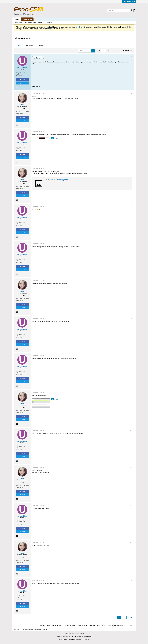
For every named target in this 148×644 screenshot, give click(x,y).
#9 (132, 355)
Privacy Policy (119, 626)
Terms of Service (107, 626)
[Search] (119, 10)
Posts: (18, 76)
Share (22, 80)
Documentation (56, 626)
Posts (18, 45)
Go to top (128, 626)
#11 (131, 430)
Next (131, 617)
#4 (132, 169)
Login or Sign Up (129, 2)
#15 (131, 580)
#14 (131, 542)
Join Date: (19, 72)
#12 (131, 467)
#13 (131, 505)
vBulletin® (74, 634)
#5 (132, 206)
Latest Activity (29, 45)
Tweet (22, 83)
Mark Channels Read (30, 23)
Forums (17, 19)
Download (92, 626)
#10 (131, 392)
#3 (132, 132)
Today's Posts (18, 23)
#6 (132, 243)
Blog (98, 626)
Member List (41, 23)
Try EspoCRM (27, 19)
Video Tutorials (82, 626)
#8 (132, 318)
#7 (132, 281)
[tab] (18, 46)
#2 (132, 94)
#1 (132, 57)
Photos (41, 45)
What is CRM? (45, 626)
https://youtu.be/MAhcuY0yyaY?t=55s (58, 180)
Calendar (49, 23)
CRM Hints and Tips (69, 626)
